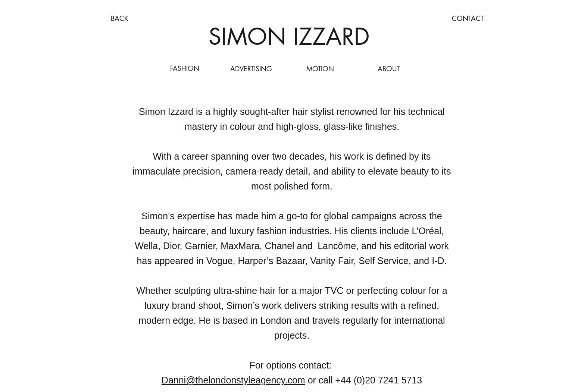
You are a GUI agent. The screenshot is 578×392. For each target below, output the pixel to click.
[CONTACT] (468, 19)
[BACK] (120, 18)
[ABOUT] (389, 69)
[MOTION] (320, 69)
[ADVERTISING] (251, 69)
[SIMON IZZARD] (289, 37)
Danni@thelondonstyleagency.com (233, 380)
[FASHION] (185, 69)
